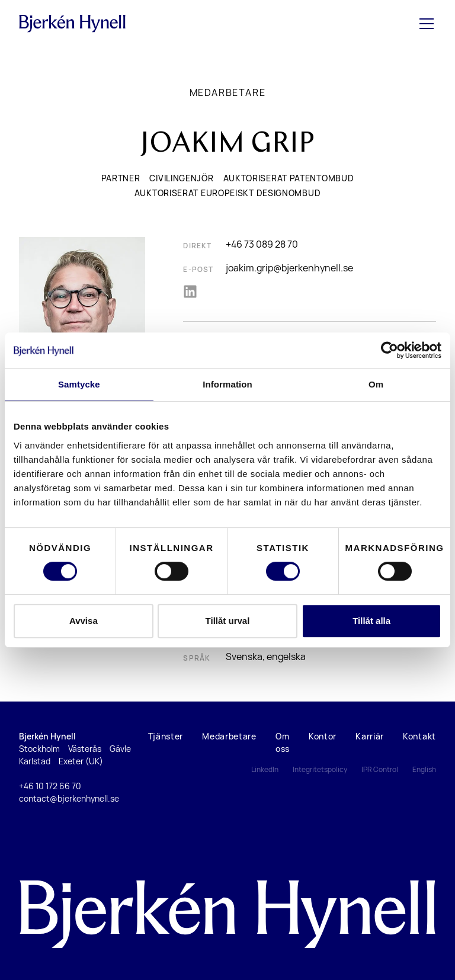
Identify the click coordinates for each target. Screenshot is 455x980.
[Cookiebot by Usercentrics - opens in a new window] (390, 350)
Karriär (370, 736)
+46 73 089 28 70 (262, 244)
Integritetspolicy (320, 769)
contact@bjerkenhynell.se (69, 798)
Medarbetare (228, 92)
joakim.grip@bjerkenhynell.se (289, 268)
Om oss (283, 742)
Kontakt (419, 736)
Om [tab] (376, 384)
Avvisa (84, 621)
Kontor (323, 736)
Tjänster (166, 736)
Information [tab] (227, 384)
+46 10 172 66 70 (50, 786)
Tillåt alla (371, 621)
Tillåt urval (228, 621)
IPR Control (380, 769)
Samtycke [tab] (79, 384)
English (424, 769)
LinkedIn (265, 769)
